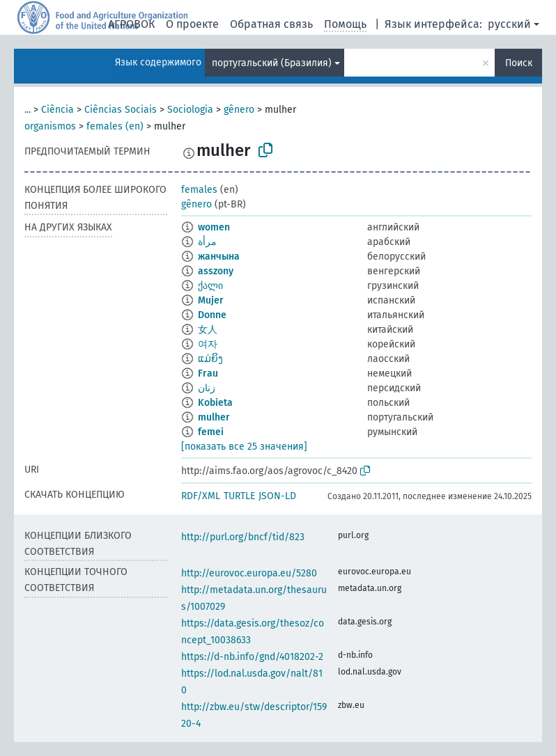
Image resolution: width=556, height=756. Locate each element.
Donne (212, 315)
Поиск (519, 63)
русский (509, 24)
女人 (208, 330)
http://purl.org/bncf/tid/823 (243, 537)
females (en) (115, 126)
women (214, 227)
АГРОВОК (131, 24)
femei (211, 432)
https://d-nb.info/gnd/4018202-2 (252, 657)
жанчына (219, 257)
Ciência (57, 110)
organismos (50, 126)
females (199, 190)
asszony (216, 271)
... (28, 110)
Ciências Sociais (121, 110)
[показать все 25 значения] (244, 447)
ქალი (210, 286)
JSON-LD (277, 496)
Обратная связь (271, 24)
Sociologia (190, 110)
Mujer (211, 300)
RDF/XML (201, 496)
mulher (214, 417)
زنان (207, 388)
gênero (239, 110)
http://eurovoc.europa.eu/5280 (249, 573)
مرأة (207, 242)
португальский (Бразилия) (272, 63)
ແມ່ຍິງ (210, 359)
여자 (208, 344)
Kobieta (215, 403)
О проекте (192, 24)
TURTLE (239, 496)
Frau (208, 373)
